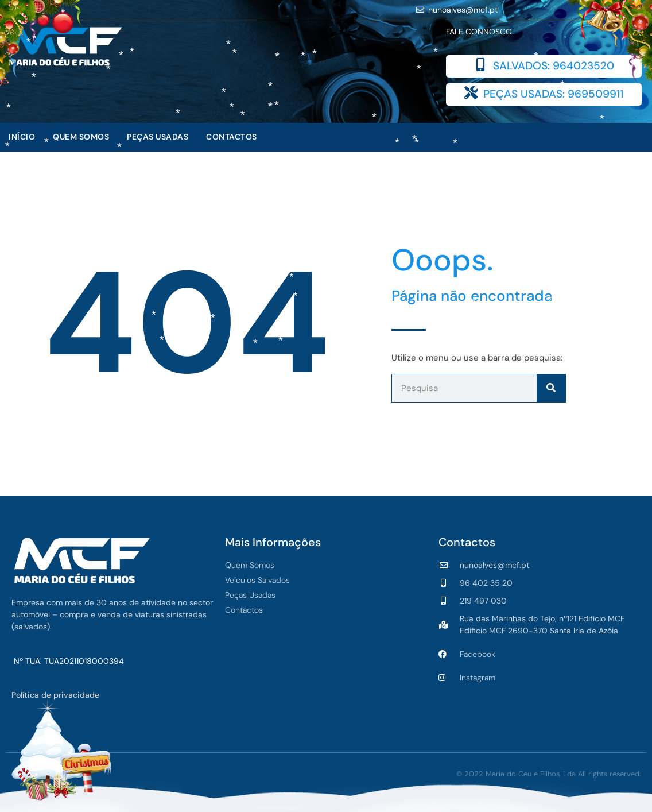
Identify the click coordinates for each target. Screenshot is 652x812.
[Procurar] (551, 388)
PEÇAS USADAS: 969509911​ (553, 94)
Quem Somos (81, 137)
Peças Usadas (158, 137)
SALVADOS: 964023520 (554, 66)
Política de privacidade (55, 695)
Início (22, 137)
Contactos (232, 137)
